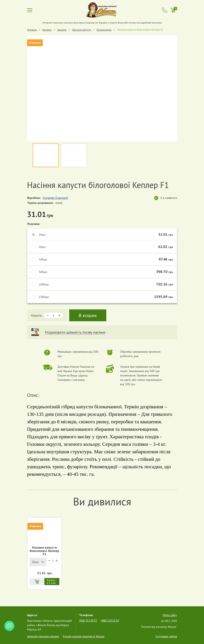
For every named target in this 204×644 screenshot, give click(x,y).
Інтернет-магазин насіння (43, 636)
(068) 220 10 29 (110, 621)
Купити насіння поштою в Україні (84, 636)
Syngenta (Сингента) (55, 198)
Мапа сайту (170, 615)
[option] (102, 88)
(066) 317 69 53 (88, 621)
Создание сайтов (166, 636)
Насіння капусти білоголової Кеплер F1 (44, 551)
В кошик (88, 315)
